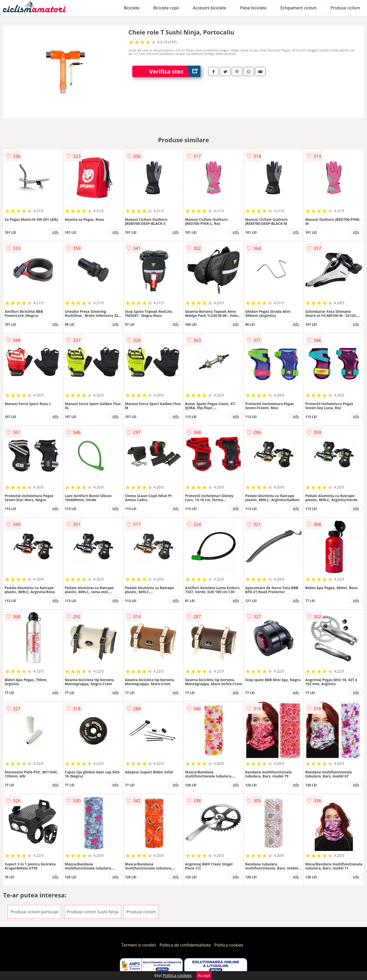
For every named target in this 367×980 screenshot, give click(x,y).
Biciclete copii (166, 8)
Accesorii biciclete (209, 8)
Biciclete (132, 8)
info (56, 232)
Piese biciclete (253, 8)
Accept (204, 975)
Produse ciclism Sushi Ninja (93, 912)
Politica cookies (229, 945)
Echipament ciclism (299, 8)
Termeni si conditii (139, 945)
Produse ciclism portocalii (34, 912)
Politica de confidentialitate (185, 945)
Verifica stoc (175, 71)
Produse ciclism (345, 8)
